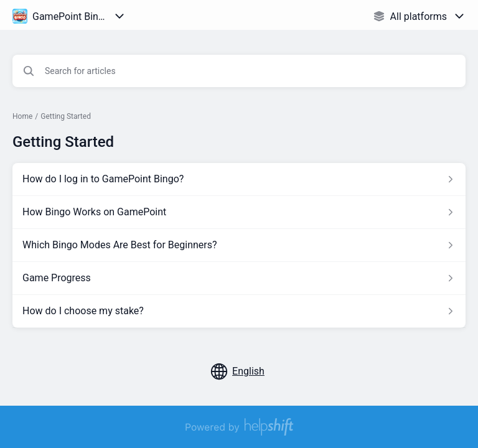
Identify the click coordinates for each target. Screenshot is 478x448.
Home (22, 116)
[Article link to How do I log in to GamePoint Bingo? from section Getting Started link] (239, 179)
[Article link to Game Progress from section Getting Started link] (239, 278)
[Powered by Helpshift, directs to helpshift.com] (239, 427)
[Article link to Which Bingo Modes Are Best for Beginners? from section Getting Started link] (239, 245)
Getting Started (66, 116)
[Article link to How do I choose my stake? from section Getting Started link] (239, 311)
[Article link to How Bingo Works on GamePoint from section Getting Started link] (239, 212)
